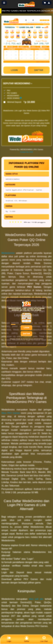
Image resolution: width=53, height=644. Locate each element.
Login (26, 328)
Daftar (26, 334)
